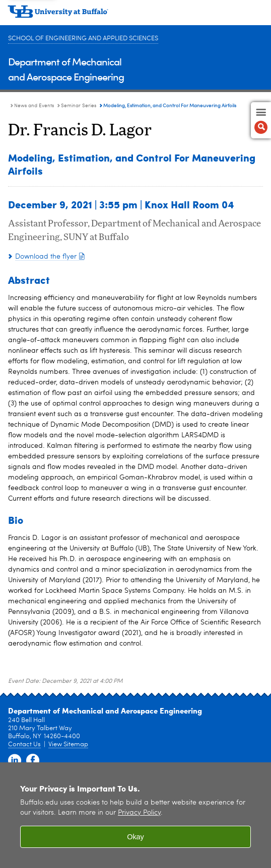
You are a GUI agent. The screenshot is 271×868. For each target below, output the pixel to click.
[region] (135, 815)
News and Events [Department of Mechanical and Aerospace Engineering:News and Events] (34, 106)
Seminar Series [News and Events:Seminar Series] (79, 106)
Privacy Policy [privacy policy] (139, 813)
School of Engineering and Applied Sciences (83, 38)
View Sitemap (68, 744)
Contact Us (24, 744)
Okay (135, 837)
